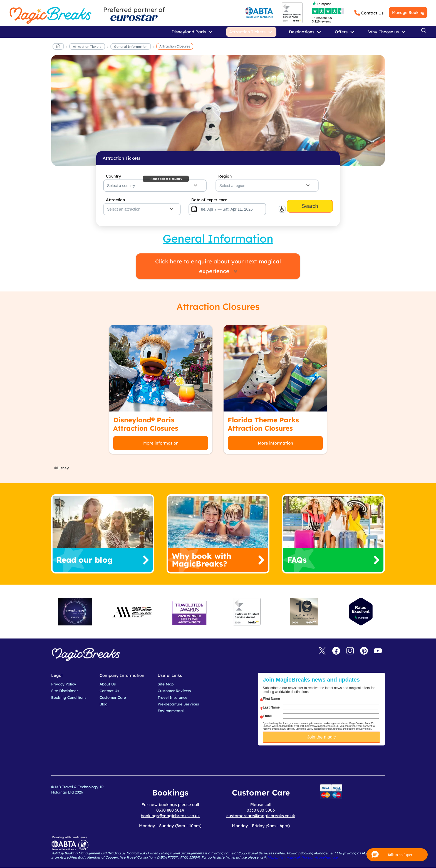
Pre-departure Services (178, 704)
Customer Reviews (174, 691)
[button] (397, 855)
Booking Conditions (69, 697)
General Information (131, 47)
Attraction (115, 200)
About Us (108, 684)
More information (161, 443)
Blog (104, 704)
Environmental (171, 711)
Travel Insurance (173, 697)
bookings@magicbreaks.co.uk (170, 816)
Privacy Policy (64, 684)
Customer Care (113, 697)
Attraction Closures (175, 46)
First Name (271, 699)
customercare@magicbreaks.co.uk (261, 816)
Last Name (271, 707)
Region (225, 176)
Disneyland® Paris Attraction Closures (146, 424)
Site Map (166, 684)
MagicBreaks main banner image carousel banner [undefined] (218, 111)
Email (267, 716)
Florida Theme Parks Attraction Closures (263, 424)
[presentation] (326, 759)
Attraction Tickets (87, 47)
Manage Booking (408, 13)
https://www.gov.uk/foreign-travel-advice (303, 857)
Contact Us (372, 13)
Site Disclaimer (65, 691)
